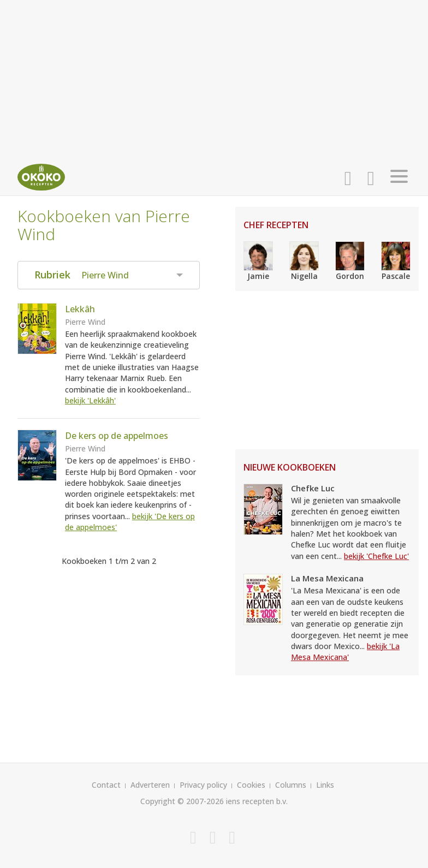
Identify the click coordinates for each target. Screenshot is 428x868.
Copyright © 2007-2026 (182, 801)
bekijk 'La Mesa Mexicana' (345, 652)
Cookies (251, 785)
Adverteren (150, 785)
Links (325, 785)
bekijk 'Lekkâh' (90, 400)
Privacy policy (203, 785)
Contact (106, 785)
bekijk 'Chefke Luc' (376, 556)
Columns (291, 785)
